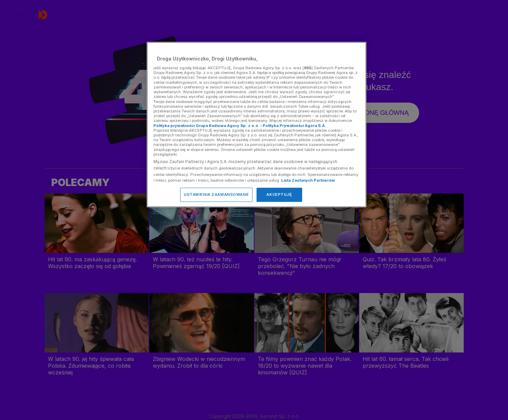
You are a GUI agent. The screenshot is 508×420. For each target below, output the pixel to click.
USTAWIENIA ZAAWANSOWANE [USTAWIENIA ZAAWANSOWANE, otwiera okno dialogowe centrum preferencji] (216, 194)
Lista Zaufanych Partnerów (308, 180)
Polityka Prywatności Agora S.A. (294, 126)
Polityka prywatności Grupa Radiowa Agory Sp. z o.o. (207, 126)
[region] (257, 124)
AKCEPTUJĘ (279, 194)
